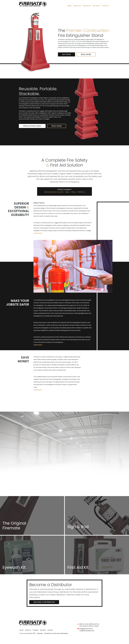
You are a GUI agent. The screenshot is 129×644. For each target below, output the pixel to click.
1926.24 (67, 192)
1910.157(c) (81, 192)
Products (87, 6)
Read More (86, 54)
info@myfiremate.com (87, 631)
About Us (77, 6)
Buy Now (96, 6)
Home (69, 6)
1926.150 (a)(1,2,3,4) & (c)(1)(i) (54, 192)
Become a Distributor (44, 602)
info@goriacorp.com (86, 629)
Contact (105, 6)
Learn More (38, 233)
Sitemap (40, 633)
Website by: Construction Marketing (56, 633)
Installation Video (27, 126)
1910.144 (74, 192)
